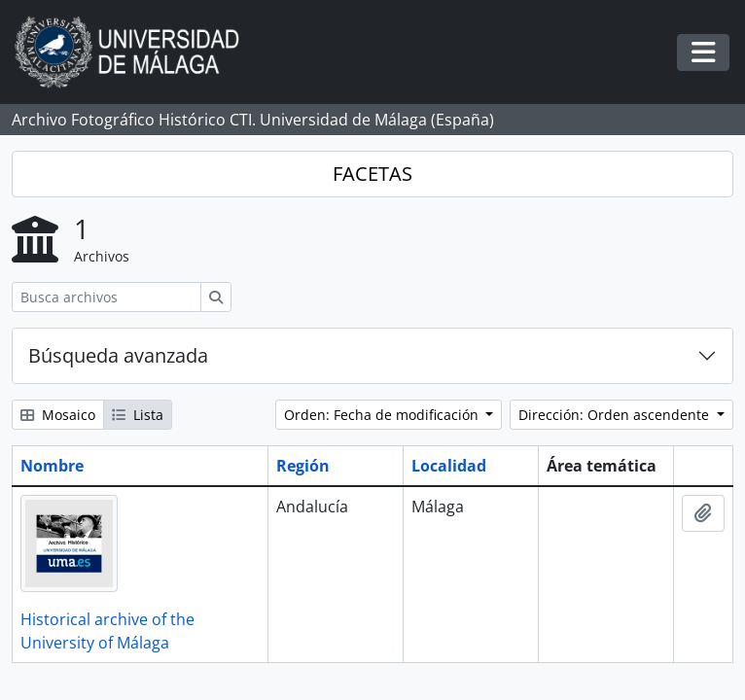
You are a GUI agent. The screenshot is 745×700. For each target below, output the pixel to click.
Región (303, 466)
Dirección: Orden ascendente (616, 415)
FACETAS (372, 174)
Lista (138, 415)
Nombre (52, 466)
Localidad (449, 466)
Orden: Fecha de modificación (383, 415)
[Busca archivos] (106, 297)
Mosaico (58, 415)
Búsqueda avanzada (118, 355)
